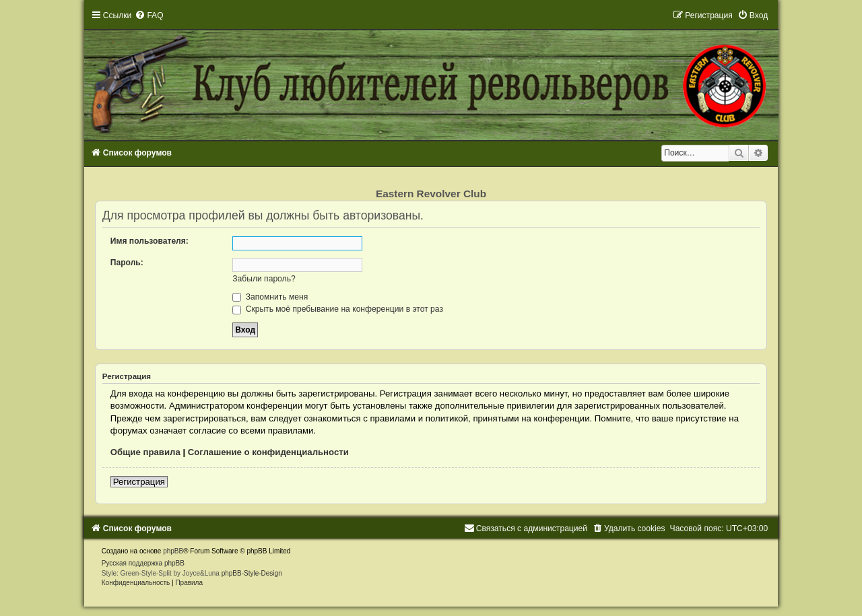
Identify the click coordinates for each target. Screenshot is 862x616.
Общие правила (145, 452)
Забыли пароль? (264, 279)
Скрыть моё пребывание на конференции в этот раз (338, 309)
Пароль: (127, 263)
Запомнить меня (270, 297)
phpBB (173, 551)
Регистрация (139, 482)
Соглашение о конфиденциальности (268, 452)
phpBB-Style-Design (252, 573)
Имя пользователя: (150, 241)
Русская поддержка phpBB (143, 563)
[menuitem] (149, 15)
